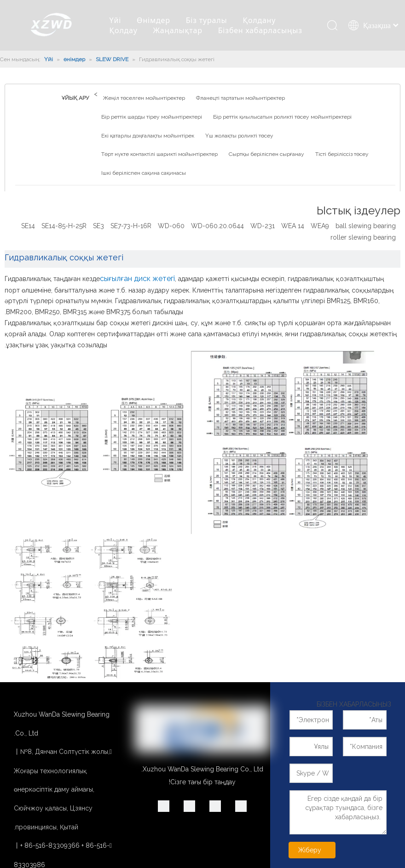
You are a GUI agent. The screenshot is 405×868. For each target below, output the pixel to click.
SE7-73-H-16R (131, 226)
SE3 (98, 226)
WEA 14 (293, 226)
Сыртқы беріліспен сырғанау (266, 154)
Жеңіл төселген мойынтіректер (144, 98)
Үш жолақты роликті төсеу (239, 136)
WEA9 (320, 226)
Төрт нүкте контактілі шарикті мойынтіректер (159, 154)
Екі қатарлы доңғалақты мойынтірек (148, 136)
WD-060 (171, 226)
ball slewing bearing (366, 226)
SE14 (28, 226)
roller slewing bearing (363, 237)
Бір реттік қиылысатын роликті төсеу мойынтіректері (282, 117)
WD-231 (263, 226)
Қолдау (124, 30)
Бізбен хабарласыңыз (260, 30)
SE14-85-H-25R (64, 226)
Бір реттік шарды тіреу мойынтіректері (152, 117)
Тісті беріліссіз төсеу (342, 154)
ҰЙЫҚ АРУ (75, 98)
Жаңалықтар (178, 30)
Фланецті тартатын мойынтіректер (240, 98)
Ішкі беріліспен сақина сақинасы (144, 173)
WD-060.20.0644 (217, 226)
